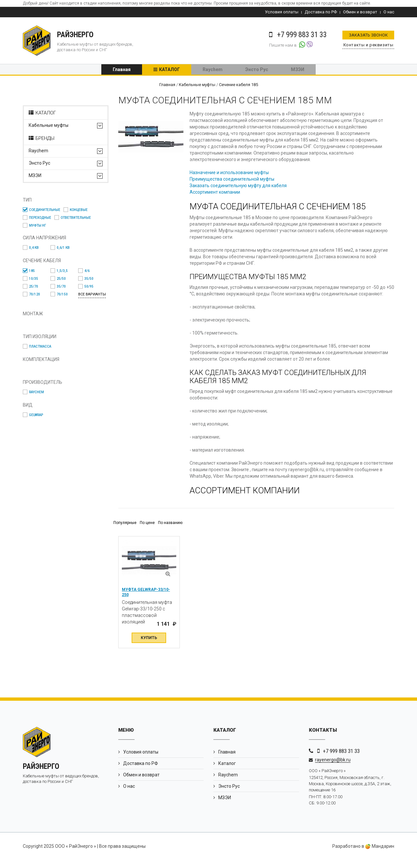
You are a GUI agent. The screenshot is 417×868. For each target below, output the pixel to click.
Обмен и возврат (360, 12)
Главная (122, 70)
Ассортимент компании (218, 193)
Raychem (213, 70)
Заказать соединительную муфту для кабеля (242, 187)
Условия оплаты (282, 12)
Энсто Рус (257, 70)
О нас (389, 12)
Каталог (169, 70)
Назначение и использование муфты (233, 174)
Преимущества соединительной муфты (236, 180)
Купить (149, 646)
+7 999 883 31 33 (341, 759)
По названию (170, 531)
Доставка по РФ (321, 12)
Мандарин (380, 854)
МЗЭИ (298, 70)
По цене (147, 531)
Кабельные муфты (49, 127)
